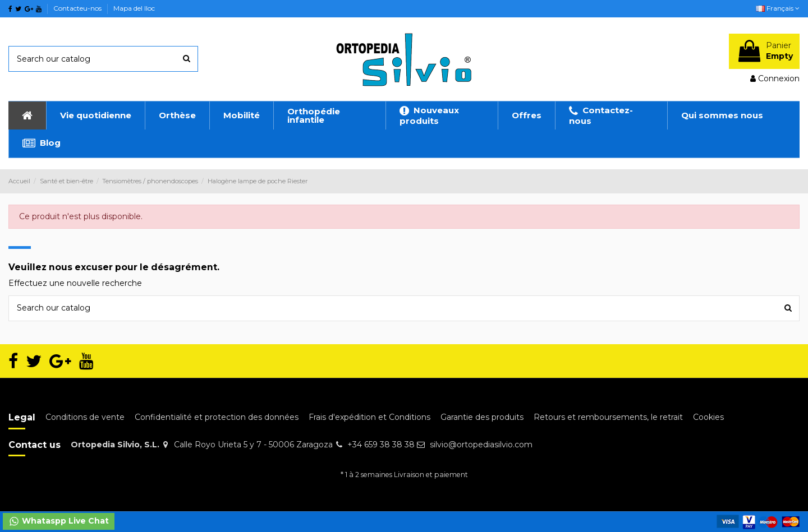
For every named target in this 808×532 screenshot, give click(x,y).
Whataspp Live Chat (59, 521)
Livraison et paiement (431, 475)
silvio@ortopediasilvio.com (481, 445)
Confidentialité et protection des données (217, 417)
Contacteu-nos (78, 8)
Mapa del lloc (134, 8)
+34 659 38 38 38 (381, 445)
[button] (95, 115)
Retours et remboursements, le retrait (608, 417)
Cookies (708, 417)
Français (778, 8)
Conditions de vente (85, 417)
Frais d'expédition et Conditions (369, 417)
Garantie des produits (482, 417)
